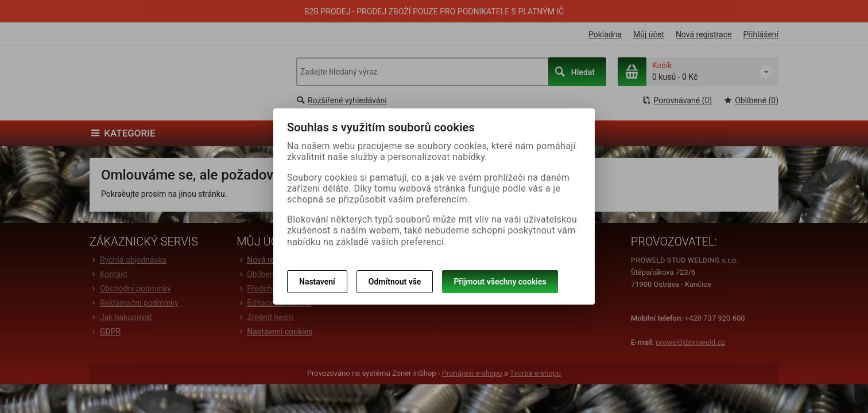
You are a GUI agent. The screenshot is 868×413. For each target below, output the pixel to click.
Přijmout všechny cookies (500, 282)
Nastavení (317, 282)
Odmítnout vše (395, 282)
